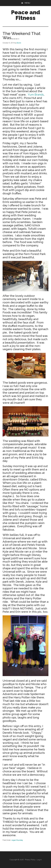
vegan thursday (17, 840)
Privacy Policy (30, 860)
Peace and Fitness (26, 15)
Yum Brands (36, 95)
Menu (27, 3)
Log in (39, 860)
